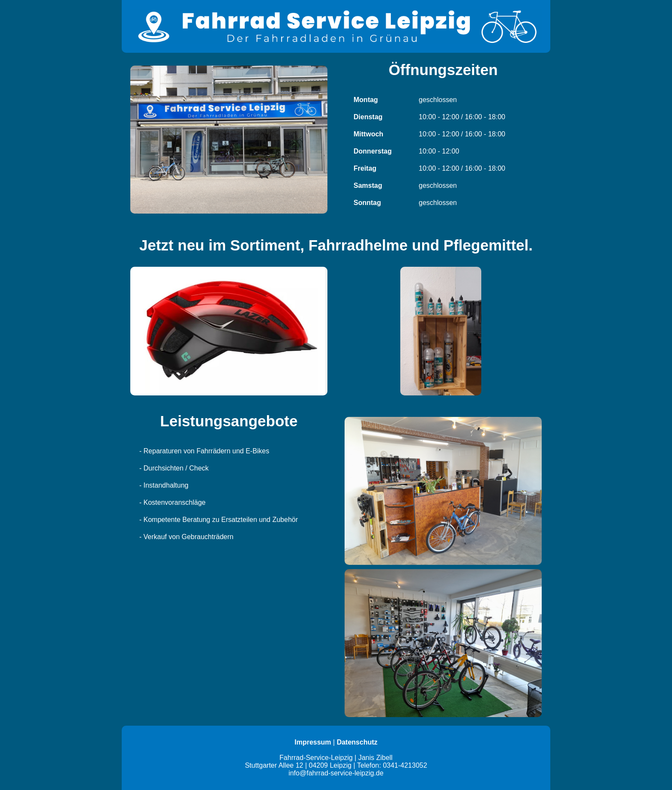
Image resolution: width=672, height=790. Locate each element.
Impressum (313, 742)
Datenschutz (357, 742)
